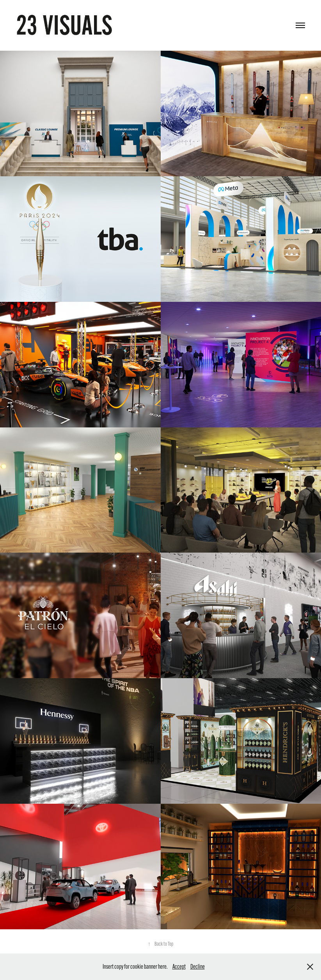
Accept (179, 967)
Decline (198, 967)
